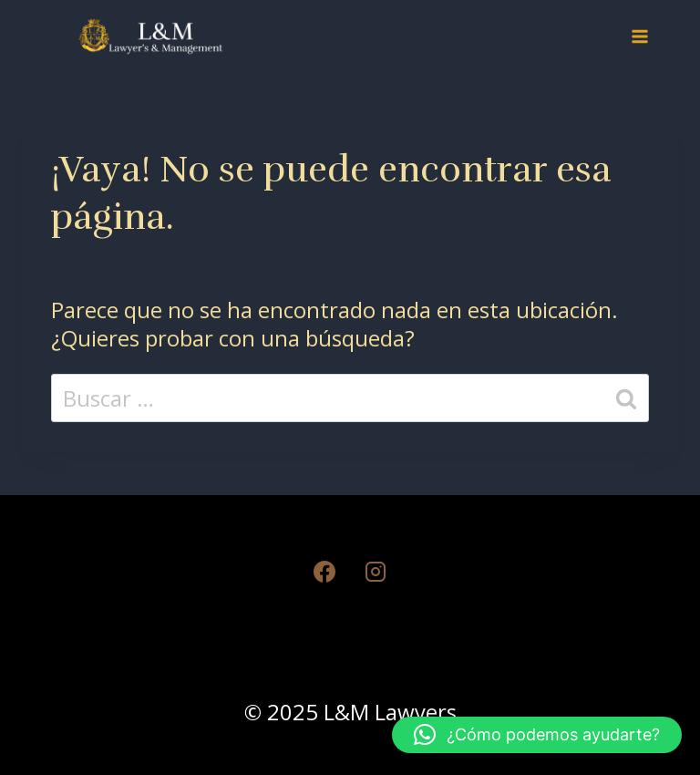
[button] (537, 735)
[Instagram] (376, 572)
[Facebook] (324, 572)
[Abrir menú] (639, 36)
